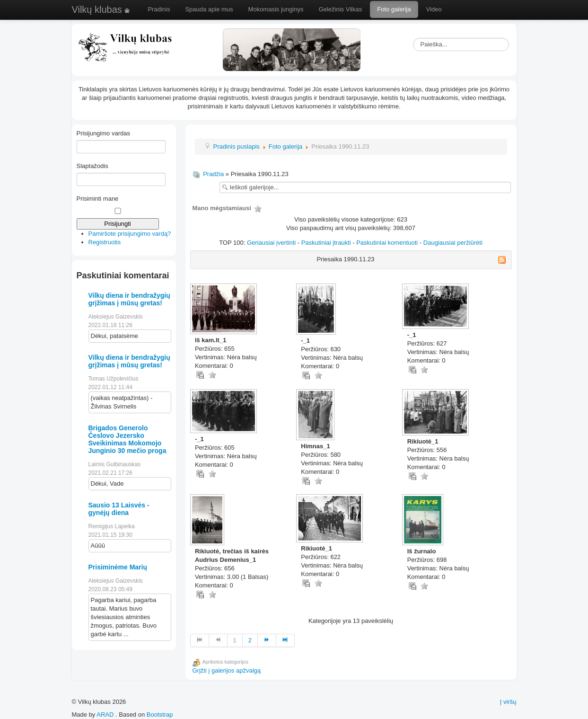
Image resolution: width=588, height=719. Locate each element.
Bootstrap (160, 715)
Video (434, 9)
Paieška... (413, 38)
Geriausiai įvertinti (271, 243)
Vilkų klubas (102, 9)
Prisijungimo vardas (103, 133)
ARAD (105, 715)
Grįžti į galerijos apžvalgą (227, 670)
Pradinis (159, 9)
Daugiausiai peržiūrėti (453, 243)
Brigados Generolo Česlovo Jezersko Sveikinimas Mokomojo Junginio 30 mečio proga (127, 439)
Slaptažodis (92, 166)
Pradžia (213, 174)
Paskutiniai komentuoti (387, 243)
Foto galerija (394, 9)
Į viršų (508, 702)
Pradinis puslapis (237, 146)
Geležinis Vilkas (341, 9)
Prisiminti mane (98, 199)
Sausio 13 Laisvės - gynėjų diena (119, 509)
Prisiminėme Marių (118, 567)
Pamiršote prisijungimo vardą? (130, 234)
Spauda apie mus (209, 9)
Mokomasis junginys (276, 9)
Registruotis (105, 242)
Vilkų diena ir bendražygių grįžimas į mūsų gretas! (129, 299)
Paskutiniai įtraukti (326, 243)
